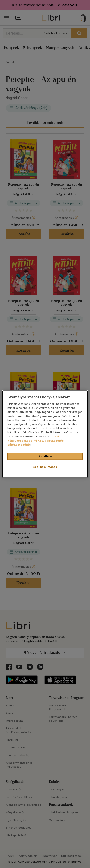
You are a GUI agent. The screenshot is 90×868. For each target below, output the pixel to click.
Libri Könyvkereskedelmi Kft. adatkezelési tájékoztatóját (36, 441)
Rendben (45, 456)
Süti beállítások (45, 467)
